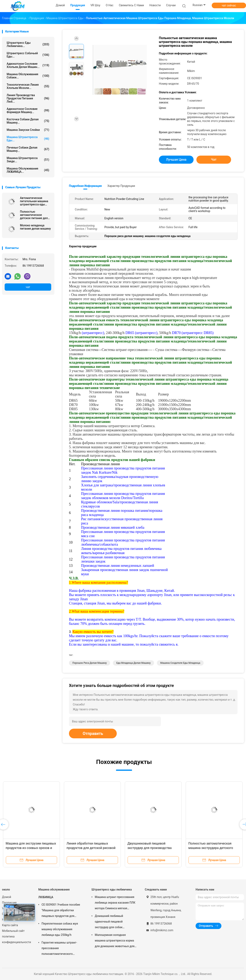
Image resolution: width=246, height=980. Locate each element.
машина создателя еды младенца (180, 663)
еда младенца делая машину (133, 663)
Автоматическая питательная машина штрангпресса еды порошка (34, 201)
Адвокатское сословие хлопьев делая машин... (28, 65)
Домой (7, 897)
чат (28, 287)
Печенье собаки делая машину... (28, 149)
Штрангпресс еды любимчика (112, 889)
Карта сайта (10, 925)
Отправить (93, 733)
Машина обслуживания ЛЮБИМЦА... (28, 170)
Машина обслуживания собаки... (28, 76)
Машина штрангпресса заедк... (28, 160)
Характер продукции (121, 186)
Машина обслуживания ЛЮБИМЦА (54, 893)
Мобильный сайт (13, 931)
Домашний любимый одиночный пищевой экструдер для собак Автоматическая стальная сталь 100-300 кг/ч (112, 922)
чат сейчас (229, 5)
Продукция (9, 903)
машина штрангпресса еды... (28, 139)
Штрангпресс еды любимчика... (28, 44)
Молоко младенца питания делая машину (35, 227)
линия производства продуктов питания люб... (28, 98)
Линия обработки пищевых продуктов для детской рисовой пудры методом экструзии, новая (92, 848)
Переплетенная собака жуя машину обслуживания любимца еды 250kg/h (60, 929)
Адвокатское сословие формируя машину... (28, 110)
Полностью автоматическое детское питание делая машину (35, 215)
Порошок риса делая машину (90, 663)
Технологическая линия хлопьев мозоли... (28, 86)
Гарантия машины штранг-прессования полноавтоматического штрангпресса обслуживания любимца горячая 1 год (61, 949)
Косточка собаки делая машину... (28, 121)
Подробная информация (85, 186)
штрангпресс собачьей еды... (28, 55)
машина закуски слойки (28, 130)
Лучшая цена (176, 160)
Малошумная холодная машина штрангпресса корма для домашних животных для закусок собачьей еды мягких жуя (115, 941)
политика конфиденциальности (16, 939)
